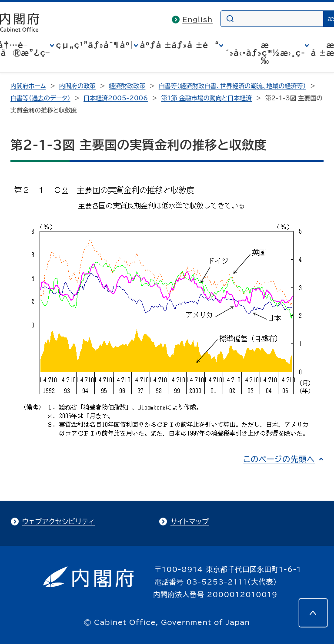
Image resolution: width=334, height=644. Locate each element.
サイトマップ (190, 522)
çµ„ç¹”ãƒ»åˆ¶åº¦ (95, 45)
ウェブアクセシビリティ (58, 522)
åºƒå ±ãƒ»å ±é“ (180, 45)
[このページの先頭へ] (313, 613)
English (197, 20)
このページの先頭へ (279, 459)
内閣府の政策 (77, 86)
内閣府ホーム (28, 86)
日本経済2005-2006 (116, 98)
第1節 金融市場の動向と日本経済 (206, 98)
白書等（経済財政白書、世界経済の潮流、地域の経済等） (232, 86)
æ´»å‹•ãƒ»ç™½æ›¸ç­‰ (265, 53)
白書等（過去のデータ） (40, 98)
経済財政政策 (127, 86)
